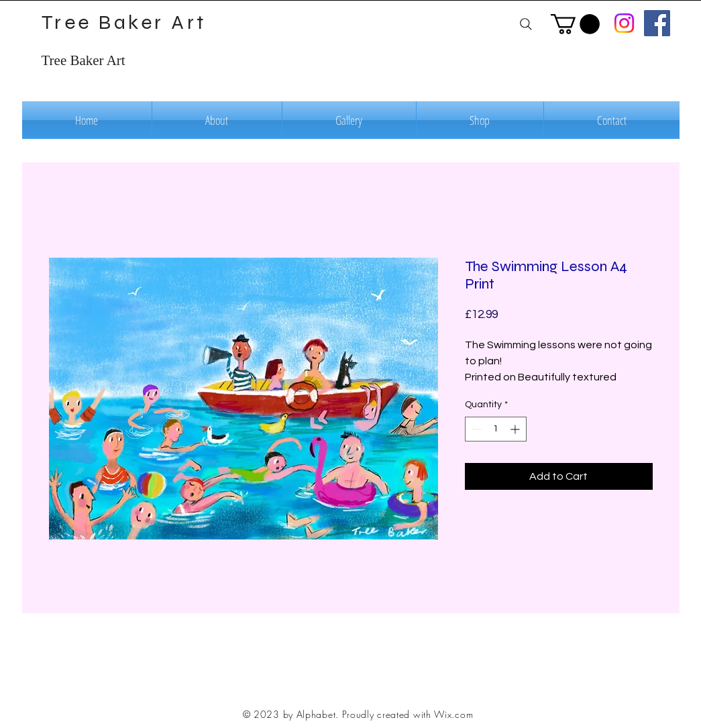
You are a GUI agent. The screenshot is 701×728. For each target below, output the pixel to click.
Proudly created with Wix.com (408, 714)
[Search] (526, 24)
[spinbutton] (496, 429)
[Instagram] (624, 23)
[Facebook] (657, 23)
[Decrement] (475, 429)
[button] (575, 24)
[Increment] (516, 429)
